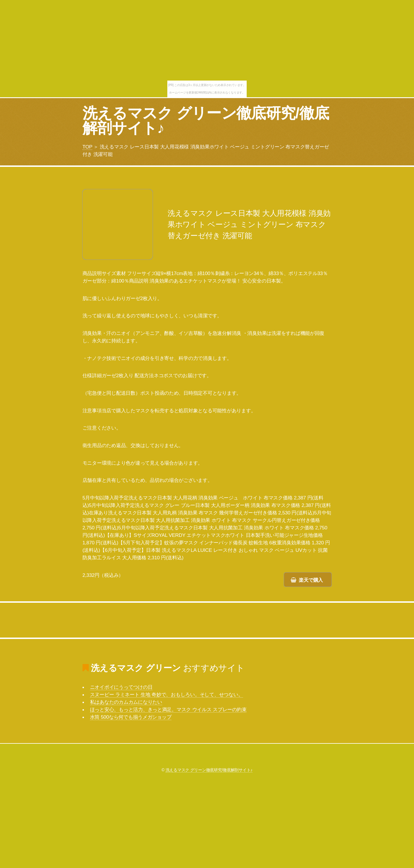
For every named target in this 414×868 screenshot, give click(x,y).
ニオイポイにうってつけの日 (121, 687)
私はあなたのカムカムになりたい (126, 702)
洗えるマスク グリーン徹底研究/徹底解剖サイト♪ (206, 121)
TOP (87, 147)
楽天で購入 (311, 580)
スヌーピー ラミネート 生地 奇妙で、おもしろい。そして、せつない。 (167, 695)
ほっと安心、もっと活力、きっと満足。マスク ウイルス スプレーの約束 (168, 709)
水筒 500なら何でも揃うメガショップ (131, 717)
